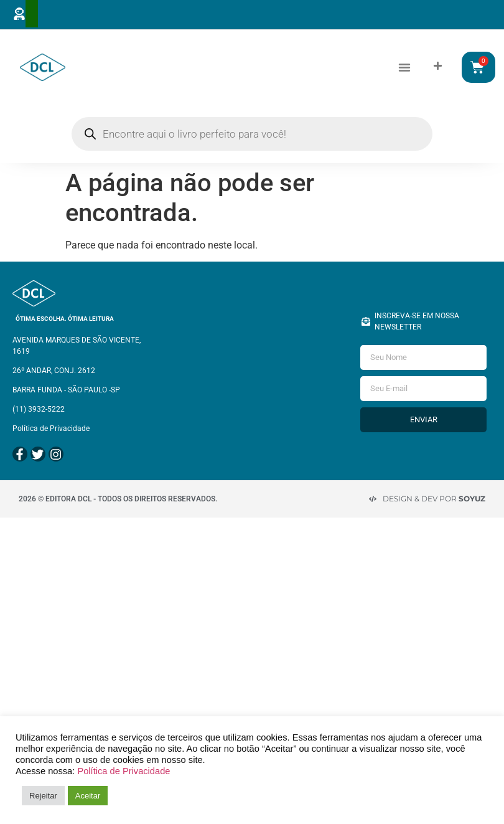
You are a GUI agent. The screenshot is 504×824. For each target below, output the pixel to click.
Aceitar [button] (88, 796)
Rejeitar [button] (43, 796)
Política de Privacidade (124, 771)
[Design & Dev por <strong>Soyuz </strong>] (373, 496)
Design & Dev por (434, 495)
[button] (404, 67)
